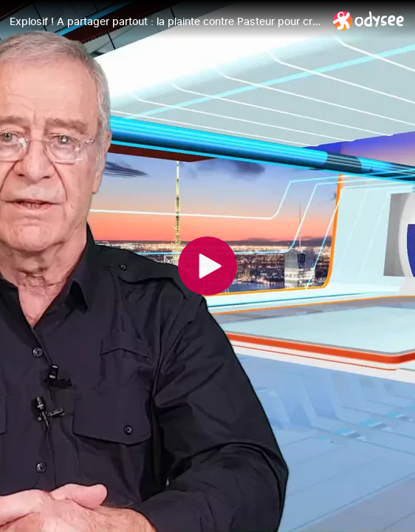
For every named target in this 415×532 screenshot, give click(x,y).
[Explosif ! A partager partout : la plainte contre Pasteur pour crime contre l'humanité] (165, 21)
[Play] (207, 266)
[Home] (369, 20)
